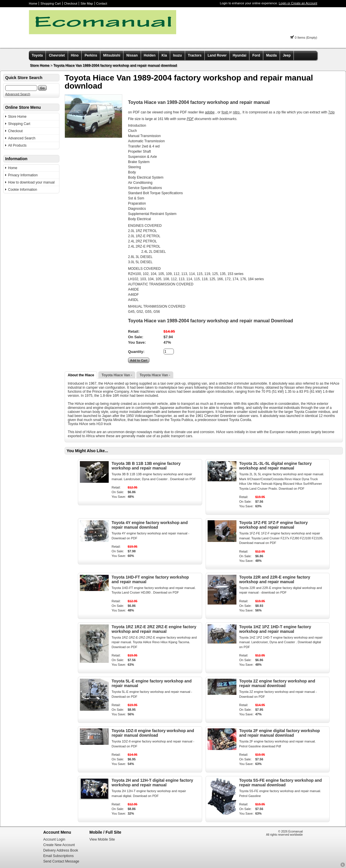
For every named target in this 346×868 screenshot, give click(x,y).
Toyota (37, 55)
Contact (102, 3)
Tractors (195, 55)
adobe (210, 112)
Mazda (271, 55)
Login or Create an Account (298, 3)
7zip (331, 112)
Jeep (287, 55)
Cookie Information (23, 190)
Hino (75, 55)
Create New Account (59, 845)
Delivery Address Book (61, 850)
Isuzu (177, 55)
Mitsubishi (112, 55)
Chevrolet (57, 55)
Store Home (40, 66)
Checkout (71, 3)
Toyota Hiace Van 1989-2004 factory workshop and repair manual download (115, 66)
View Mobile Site (102, 839)
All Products (17, 145)
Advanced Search (18, 94)
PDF (190, 119)
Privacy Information (23, 175)
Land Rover (217, 55)
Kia (164, 55)
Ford (256, 55)
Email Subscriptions (58, 856)
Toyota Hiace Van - (117, 375)
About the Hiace (81, 375)
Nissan (132, 55)
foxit (225, 112)
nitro (237, 112)
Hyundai (239, 55)
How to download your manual (31, 182)
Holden (150, 55)
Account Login (54, 839)
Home (33, 3)
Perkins (91, 55)
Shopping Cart (50, 3)
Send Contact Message (61, 861)
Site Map (87, 3)
